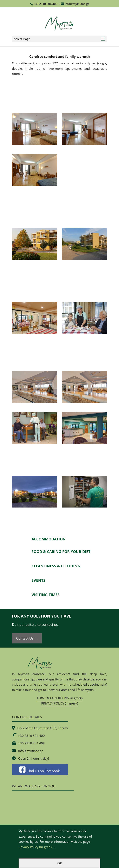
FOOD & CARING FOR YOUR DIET (61, 552)
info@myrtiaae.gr (30, 751)
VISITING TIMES (46, 595)
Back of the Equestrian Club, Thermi (43, 728)
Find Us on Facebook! (40, 771)
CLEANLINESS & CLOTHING (56, 566)
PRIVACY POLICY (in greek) (60, 703)
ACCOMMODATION (49, 539)
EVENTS (38, 580)
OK (60, 863)
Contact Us (25, 638)
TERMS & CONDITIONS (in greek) (60, 698)
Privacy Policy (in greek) (36, 847)
